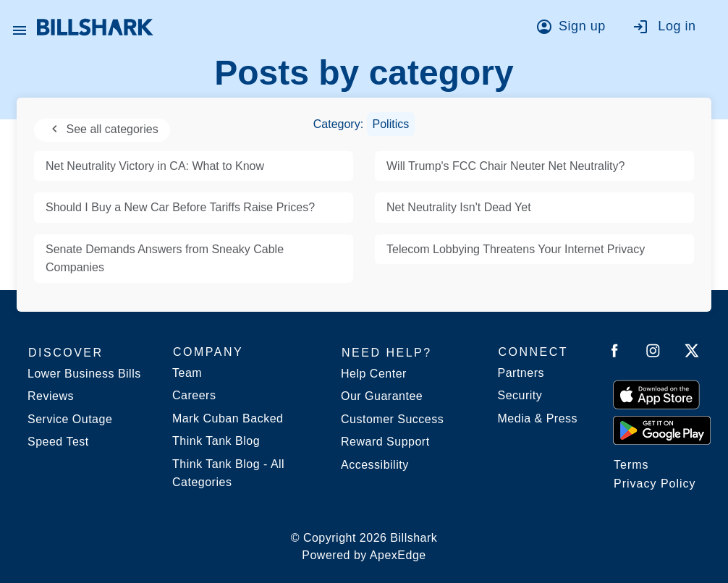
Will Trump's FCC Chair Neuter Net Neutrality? (505, 166)
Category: (364, 124)
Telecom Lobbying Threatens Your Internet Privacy (516, 249)
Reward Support (385, 442)
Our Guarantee (382, 396)
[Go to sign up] (575, 29)
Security (520, 395)
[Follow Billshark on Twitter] (692, 353)
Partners (521, 373)
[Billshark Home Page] (95, 27)
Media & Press (538, 418)
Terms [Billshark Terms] (631, 465)
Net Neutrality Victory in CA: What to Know (155, 166)
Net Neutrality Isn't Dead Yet (459, 207)
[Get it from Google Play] (662, 430)
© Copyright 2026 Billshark (364, 548)
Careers (194, 395)
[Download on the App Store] (656, 394)
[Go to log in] (671, 29)
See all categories (102, 129)
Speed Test (58, 442)
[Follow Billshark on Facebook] (615, 353)
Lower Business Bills (84, 374)
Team (187, 373)
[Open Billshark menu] (20, 27)
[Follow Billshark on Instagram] (653, 353)
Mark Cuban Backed (228, 418)
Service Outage (70, 419)
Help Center (374, 374)
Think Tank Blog (216, 441)
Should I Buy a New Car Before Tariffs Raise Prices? (180, 207)
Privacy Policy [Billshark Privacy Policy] (655, 484)
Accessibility (375, 465)
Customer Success (392, 419)
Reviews (51, 396)
